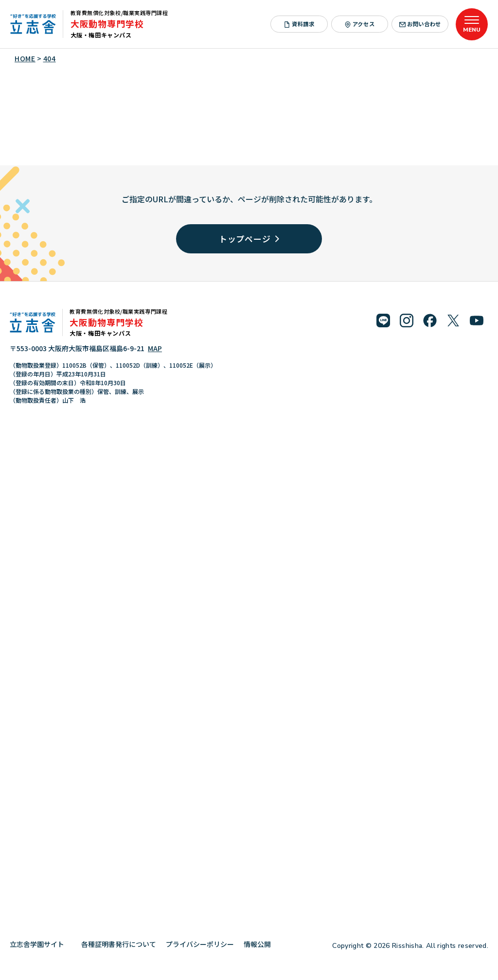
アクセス (360, 24)
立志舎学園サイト (41, 944)
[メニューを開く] (472, 24)
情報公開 (261, 944)
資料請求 (299, 24)
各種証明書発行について (119, 944)
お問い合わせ (420, 24)
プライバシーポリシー (200, 944)
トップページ (249, 239)
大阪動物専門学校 (107, 23)
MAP (155, 348)
